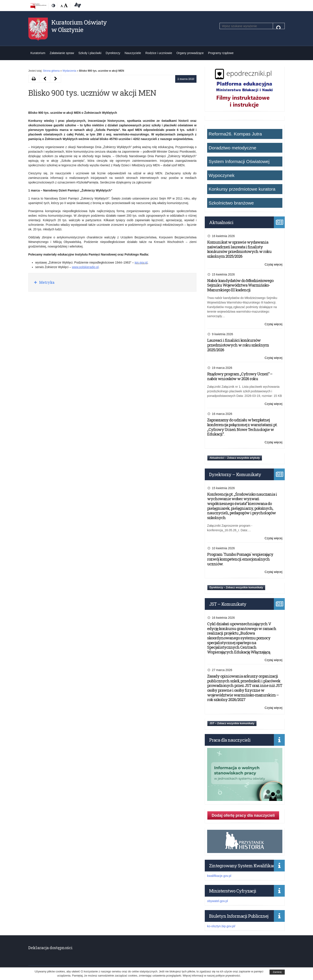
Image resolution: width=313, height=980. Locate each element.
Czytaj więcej (273, 265)
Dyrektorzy (113, 53)
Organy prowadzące (190, 53)
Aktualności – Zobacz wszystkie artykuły (235, 458)
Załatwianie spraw (62, 53)
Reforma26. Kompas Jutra (235, 134)
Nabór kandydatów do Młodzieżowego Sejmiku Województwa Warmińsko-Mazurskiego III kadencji (240, 285)
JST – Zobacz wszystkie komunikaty (232, 723)
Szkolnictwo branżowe (231, 203)
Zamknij (277, 972)
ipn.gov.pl (141, 262)
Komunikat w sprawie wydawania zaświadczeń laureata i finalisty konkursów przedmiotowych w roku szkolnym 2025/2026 (239, 249)
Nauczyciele (133, 53)
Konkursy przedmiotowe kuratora (242, 189)
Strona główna (51, 71)
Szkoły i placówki (90, 53)
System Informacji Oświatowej (239, 161)
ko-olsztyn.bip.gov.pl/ (221, 926)
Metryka (46, 282)
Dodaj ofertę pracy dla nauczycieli (243, 815)
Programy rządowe (221, 53)
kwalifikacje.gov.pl (219, 876)
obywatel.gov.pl (217, 901)
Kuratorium (38, 53)
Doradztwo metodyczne (232, 148)
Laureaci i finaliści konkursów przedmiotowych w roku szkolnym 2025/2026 (238, 345)
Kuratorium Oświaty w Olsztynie (79, 26)
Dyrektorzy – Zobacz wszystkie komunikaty (236, 587)
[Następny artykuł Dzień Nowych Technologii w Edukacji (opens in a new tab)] (45, 79)
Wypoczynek (222, 175)
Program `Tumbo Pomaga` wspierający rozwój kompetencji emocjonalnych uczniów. (240, 559)
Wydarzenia (69, 71)
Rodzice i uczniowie (159, 53)
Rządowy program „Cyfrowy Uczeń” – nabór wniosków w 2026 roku (240, 376)
